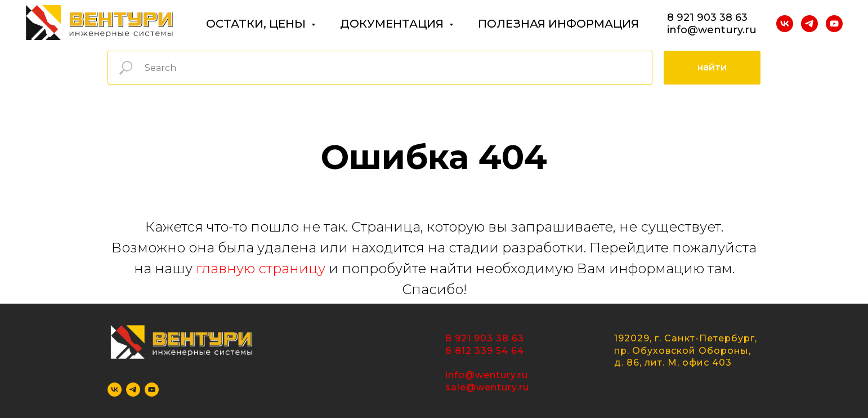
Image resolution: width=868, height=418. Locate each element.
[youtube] (834, 24)
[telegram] (809, 24)
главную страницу (261, 268)
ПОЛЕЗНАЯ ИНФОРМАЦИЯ (558, 24)
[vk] (785, 24)
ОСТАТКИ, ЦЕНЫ (257, 24)
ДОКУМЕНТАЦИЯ (393, 24)
